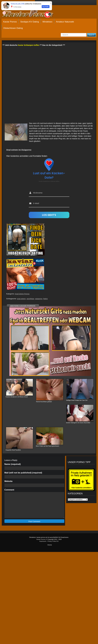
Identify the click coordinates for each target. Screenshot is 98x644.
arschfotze (30, 299)
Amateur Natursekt (65, 22)
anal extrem (21, 299)
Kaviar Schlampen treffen (29, 45)
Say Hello (46, 7)
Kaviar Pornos (10, 22)
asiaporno (39, 299)
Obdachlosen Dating (13, 28)
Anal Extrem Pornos (22, 294)
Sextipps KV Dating (30, 22)
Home (50, 545)
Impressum (43, 541)
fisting (45, 299)
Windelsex (47, 22)
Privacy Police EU (53, 541)
